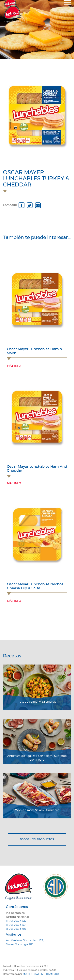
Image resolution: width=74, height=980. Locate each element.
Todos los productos (37, 840)
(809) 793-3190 (16, 929)
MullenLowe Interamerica (41, 974)
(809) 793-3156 (16, 921)
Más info (14, 366)
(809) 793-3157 (16, 925)
